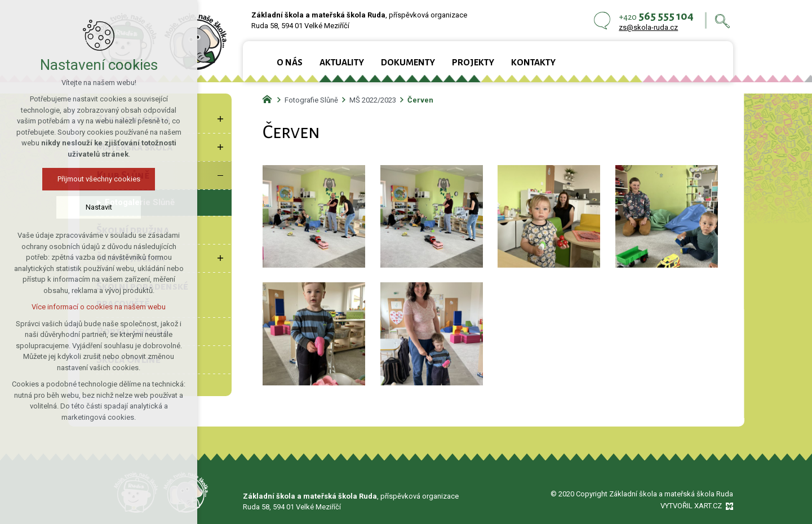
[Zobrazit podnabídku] (220, 119)
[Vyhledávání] (722, 21)
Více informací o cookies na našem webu (90, 307)
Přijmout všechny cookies (89, 179)
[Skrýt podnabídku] (220, 175)
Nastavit (89, 207)
